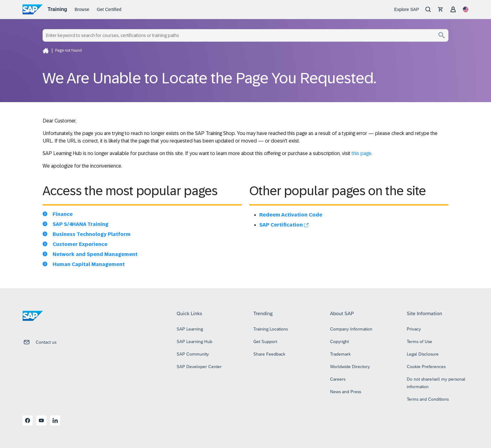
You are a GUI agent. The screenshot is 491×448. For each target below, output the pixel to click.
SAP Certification (284, 225)
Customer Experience (80, 244)
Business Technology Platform (92, 234)
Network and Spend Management (95, 254)
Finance (63, 214)
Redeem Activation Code (291, 215)
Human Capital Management (89, 264)
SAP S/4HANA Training (80, 224)
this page (362, 153)
